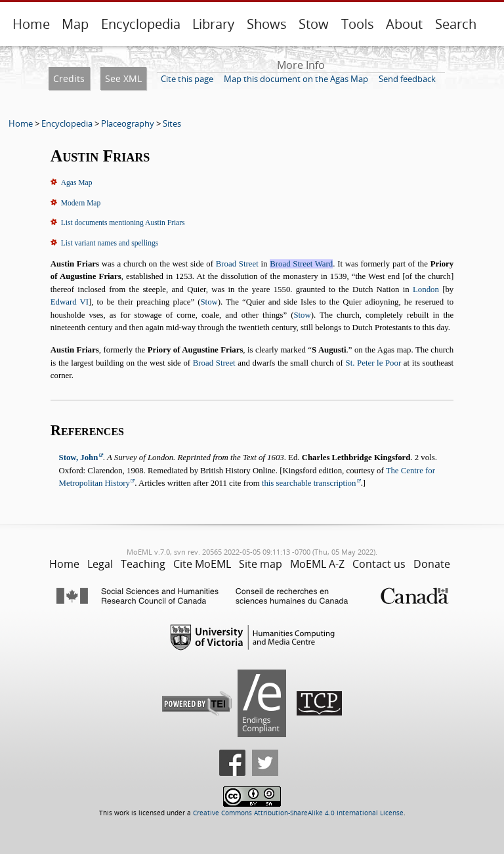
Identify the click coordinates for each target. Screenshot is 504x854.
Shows (267, 24)
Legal (100, 564)
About (404, 24)
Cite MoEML (202, 564)
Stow (314, 24)
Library (213, 24)
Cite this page (187, 79)
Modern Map (81, 203)
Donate (432, 564)
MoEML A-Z (317, 564)
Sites (172, 123)
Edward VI (70, 302)
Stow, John (79, 458)
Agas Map (77, 182)
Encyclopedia (141, 24)
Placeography (128, 123)
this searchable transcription (309, 483)
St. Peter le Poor (374, 363)
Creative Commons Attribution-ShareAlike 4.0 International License (298, 813)
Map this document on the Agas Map (296, 79)
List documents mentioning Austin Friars (123, 223)
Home (31, 24)
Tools (358, 24)
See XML (123, 78)
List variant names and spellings (110, 243)
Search (456, 24)
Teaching (143, 564)
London (426, 289)
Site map (261, 564)
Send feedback (407, 79)
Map (75, 24)
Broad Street (237, 264)
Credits (69, 78)
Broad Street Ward (301, 264)
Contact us (379, 564)
